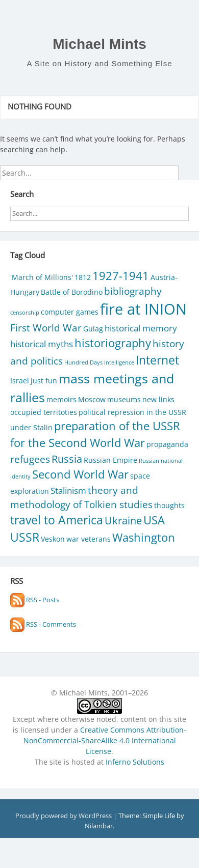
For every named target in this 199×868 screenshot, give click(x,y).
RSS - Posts (35, 600)
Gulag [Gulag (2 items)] (93, 329)
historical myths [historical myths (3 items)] (42, 344)
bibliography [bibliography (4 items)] (133, 291)
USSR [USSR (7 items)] (25, 537)
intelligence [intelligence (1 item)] (119, 362)
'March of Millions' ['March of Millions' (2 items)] (42, 277)
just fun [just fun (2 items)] (44, 381)
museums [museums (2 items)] (124, 399)
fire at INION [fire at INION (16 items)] (143, 309)
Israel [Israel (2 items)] (20, 381)
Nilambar (99, 826)
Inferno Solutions (135, 762)
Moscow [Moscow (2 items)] (92, 399)
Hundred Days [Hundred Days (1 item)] (83, 362)
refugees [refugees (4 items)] (30, 459)
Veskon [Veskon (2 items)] (53, 539)
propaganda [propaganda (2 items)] (167, 444)
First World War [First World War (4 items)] (46, 328)
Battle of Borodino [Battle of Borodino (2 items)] (72, 292)
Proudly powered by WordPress (64, 816)
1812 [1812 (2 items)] (83, 277)
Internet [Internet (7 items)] (157, 360)
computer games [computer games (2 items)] (70, 312)
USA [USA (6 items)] (154, 520)
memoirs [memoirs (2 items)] (61, 399)
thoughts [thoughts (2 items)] (169, 505)
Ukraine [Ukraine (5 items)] (123, 520)
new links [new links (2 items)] (158, 399)
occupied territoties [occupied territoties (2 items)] (44, 412)
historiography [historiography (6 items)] (113, 343)
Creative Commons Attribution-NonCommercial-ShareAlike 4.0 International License (105, 740)
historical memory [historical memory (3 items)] (141, 328)
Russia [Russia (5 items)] (67, 459)
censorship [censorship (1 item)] (25, 313)
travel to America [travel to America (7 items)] (57, 520)
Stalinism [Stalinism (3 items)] (68, 491)
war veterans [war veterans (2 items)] (89, 539)
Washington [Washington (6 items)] (144, 537)
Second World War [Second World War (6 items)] (80, 474)
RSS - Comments (43, 624)
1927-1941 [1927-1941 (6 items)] (121, 276)
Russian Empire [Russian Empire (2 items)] (110, 460)
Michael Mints (99, 44)
